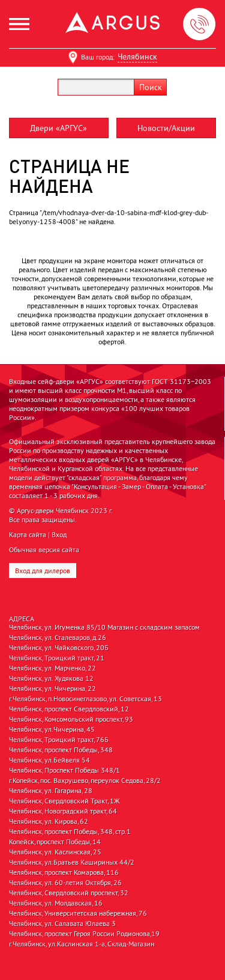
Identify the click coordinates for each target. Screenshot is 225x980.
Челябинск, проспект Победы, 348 (61, 750)
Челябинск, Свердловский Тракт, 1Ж (64, 801)
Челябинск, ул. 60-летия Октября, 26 (65, 883)
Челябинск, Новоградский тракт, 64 (63, 811)
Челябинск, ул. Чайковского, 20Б (59, 648)
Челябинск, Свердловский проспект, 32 (69, 893)
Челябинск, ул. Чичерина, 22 (52, 689)
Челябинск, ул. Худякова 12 (51, 678)
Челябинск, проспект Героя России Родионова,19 (84, 934)
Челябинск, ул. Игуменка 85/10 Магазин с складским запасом (104, 627)
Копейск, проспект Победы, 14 (55, 842)
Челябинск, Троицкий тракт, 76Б (59, 740)
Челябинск (137, 56)
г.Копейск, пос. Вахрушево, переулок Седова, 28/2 (85, 781)
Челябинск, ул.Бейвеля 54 (49, 760)
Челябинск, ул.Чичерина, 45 (52, 729)
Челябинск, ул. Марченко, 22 (52, 668)
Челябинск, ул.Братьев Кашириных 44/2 (72, 862)
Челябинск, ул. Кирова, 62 (49, 821)
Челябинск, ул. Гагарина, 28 (51, 791)
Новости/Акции (166, 128)
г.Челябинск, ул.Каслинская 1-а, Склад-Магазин (82, 944)
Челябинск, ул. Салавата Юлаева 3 (62, 924)
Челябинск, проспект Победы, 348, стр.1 (70, 832)
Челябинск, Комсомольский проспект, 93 (71, 719)
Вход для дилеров (43, 571)
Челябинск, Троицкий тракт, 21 (57, 658)
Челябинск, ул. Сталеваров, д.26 (58, 638)
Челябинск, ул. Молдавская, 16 (56, 903)
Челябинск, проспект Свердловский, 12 (69, 709)
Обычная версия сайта (44, 549)
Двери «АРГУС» (58, 128)
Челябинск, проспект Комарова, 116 (64, 872)
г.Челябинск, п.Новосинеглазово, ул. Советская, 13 (85, 699)
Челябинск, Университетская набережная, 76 (78, 913)
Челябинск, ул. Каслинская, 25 (55, 852)
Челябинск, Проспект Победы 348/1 (64, 770)
